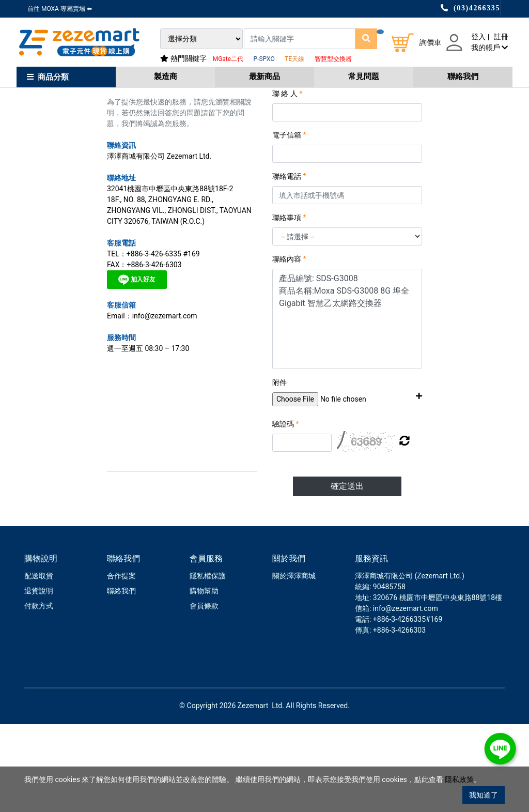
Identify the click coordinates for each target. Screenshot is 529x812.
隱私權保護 (208, 664)
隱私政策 (459, 780)
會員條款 (204, 694)
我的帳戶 (489, 48)
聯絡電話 (289, 264)
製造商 (166, 76)
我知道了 (484, 795)
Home (33, 104)
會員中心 (63, 104)
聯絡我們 (463, 76)
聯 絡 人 (287, 181)
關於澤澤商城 (294, 664)
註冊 (501, 37)
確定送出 (347, 574)
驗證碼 (286, 512)
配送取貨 (39, 664)
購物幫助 (204, 679)
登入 (478, 37)
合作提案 (121, 664)
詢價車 (430, 42)
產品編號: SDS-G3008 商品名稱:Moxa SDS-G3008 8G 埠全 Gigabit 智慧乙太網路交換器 (347, 407)
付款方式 (39, 694)
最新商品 (264, 76)
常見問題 (364, 76)
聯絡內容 (289, 347)
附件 (279, 470)
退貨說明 (39, 679)
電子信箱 (289, 223)
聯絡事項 (289, 305)
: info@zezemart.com (404, 696)
